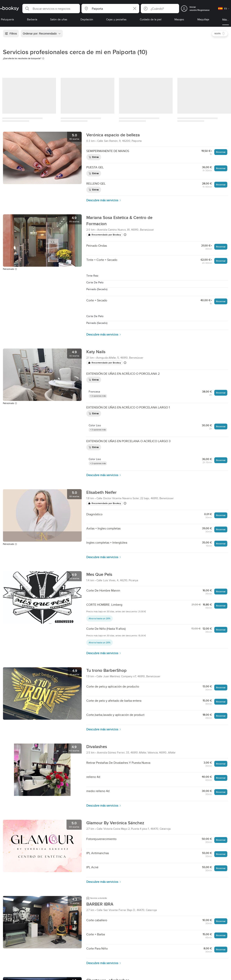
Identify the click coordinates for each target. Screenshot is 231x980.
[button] (51, 9)
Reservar (221, 152)
